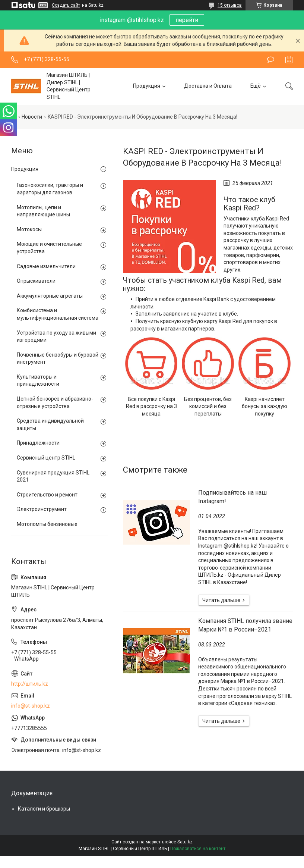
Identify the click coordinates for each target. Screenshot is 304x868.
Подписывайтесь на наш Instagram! (232, 497)
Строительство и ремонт (47, 495)
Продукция (147, 86)
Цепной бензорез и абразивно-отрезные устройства (55, 402)
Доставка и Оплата (208, 86)
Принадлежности (38, 443)
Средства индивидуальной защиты (50, 424)
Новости (32, 117)
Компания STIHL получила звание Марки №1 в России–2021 (245, 625)
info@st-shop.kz (31, 706)
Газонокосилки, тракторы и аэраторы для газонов (50, 189)
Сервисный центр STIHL (46, 458)
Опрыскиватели (36, 281)
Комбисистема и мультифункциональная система (58, 314)
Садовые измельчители (46, 266)
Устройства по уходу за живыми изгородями (56, 336)
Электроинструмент (42, 509)
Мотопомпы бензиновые (47, 524)
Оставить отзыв (271, 60)
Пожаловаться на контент (198, 849)
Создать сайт (66, 5)
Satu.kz (185, 842)
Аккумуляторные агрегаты (50, 296)
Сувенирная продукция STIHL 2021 (53, 476)
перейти (187, 20)
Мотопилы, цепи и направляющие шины (43, 211)
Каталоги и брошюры (44, 809)
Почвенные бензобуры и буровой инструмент (58, 358)
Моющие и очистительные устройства (49, 248)
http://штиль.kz (30, 684)
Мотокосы (29, 229)
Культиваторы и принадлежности (38, 380)
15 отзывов (230, 5)
